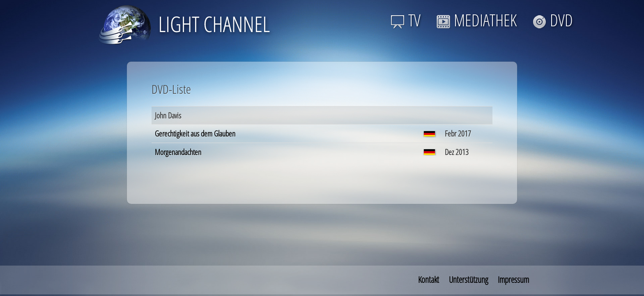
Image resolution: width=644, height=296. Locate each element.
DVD (553, 20)
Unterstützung (468, 280)
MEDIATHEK (476, 20)
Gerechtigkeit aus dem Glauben (195, 133)
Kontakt (429, 280)
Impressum (513, 280)
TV (406, 20)
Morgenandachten (178, 152)
